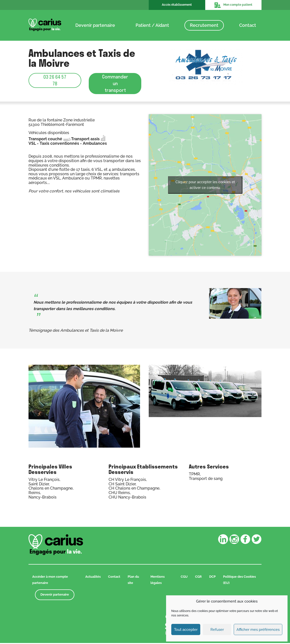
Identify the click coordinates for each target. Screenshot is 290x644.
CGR (198, 578)
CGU (184, 578)
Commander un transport (115, 84)
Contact (248, 25)
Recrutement (204, 25)
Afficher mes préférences (258, 630)
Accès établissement (177, 5)
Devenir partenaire (95, 25)
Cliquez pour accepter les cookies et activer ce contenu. (205, 186)
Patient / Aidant (152, 25)
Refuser (217, 630)
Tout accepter (186, 630)
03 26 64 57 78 (55, 80)
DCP (212, 578)
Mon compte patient (233, 5)
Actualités (93, 578)
